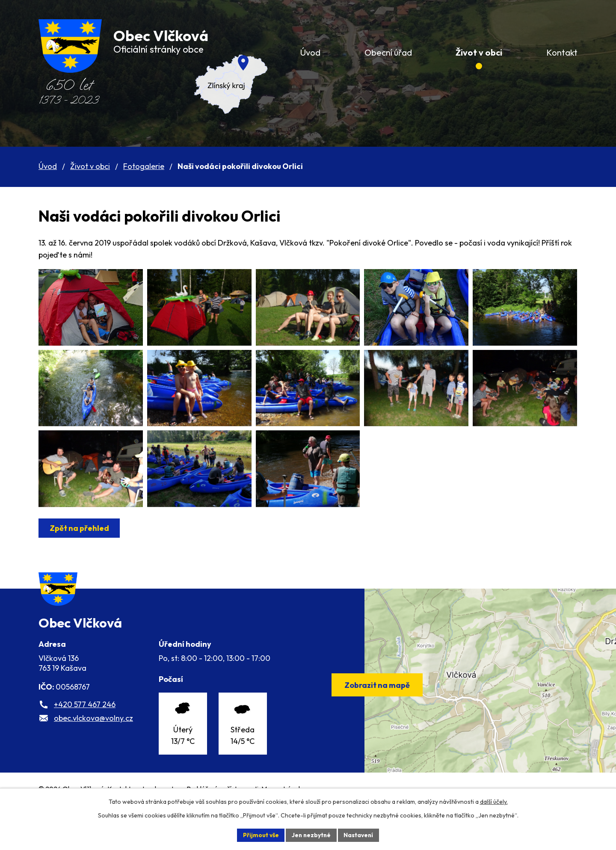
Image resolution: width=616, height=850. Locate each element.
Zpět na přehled (80, 555)
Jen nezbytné (311, 835)
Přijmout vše (259, 835)
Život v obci (90, 166)
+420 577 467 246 (85, 741)
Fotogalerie (144, 166)
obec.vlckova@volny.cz (93, 754)
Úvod (48, 166)
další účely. (494, 801)
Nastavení (360, 835)
